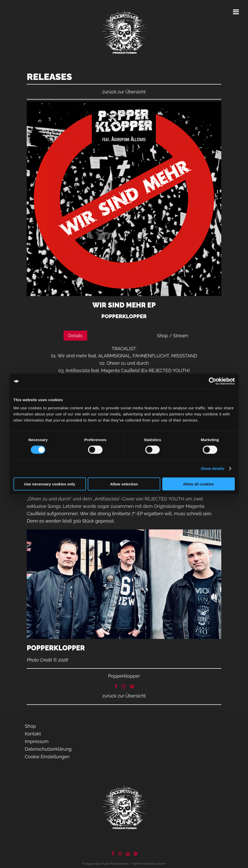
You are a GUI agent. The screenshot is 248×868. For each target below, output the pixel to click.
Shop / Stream (173, 336)
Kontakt (33, 734)
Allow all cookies (199, 484)
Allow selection (124, 484)
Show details (213, 468)
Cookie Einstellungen (47, 757)
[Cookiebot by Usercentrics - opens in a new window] (213, 381)
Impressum (37, 741)
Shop (30, 726)
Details (75, 336)
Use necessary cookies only (50, 484)
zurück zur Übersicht (124, 92)
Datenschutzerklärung (48, 749)
